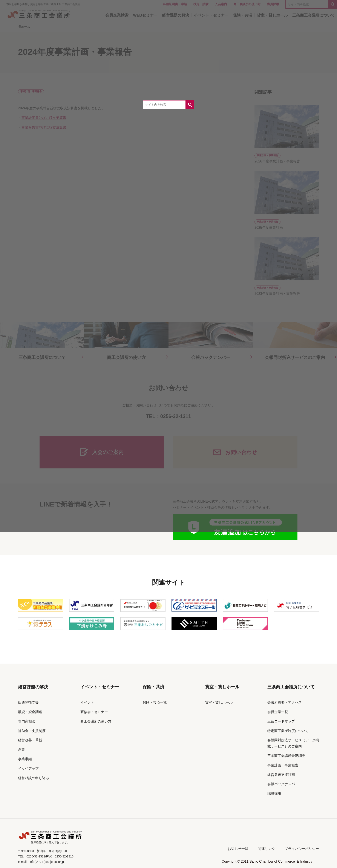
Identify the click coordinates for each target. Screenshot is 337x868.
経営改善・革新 (30, 740)
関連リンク (267, 849)
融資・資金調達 (30, 712)
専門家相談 (27, 721)
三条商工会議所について (291, 687)
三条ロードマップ (281, 721)
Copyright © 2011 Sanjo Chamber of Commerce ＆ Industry (267, 861)
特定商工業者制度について (288, 731)
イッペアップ (28, 768)
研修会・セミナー (94, 712)
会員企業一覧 (278, 712)
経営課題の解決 (33, 687)
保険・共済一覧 (155, 702)
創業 (21, 750)
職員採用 (274, 793)
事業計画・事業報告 (283, 765)
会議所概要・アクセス (285, 702)
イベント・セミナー (100, 687)
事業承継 (25, 759)
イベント (87, 702)
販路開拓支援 (28, 702)
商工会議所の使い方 (96, 721)
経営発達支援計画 (281, 775)
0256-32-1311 (176, 416)
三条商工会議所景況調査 (286, 756)
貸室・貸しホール (222, 687)
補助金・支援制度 (32, 731)
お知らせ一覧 (238, 849)
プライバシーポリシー (302, 849)
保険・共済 (153, 687)
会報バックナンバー (283, 784)
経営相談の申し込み (34, 778)
